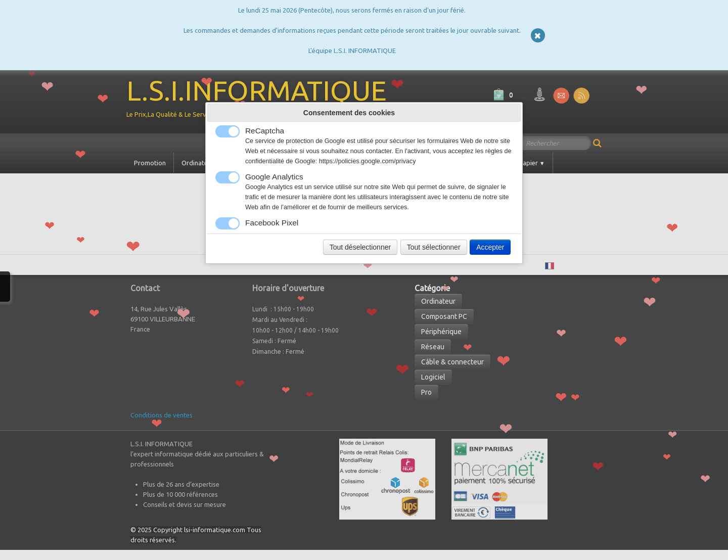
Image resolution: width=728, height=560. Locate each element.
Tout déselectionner (360, 247)
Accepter (490, 247)
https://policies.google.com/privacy (368, 161)
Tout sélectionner (434, 247)
